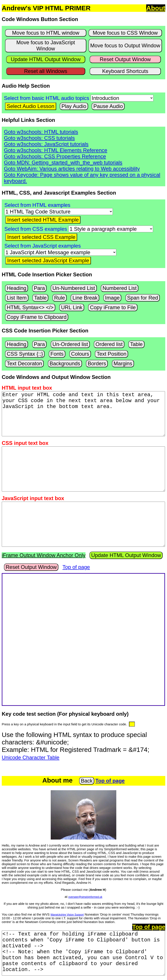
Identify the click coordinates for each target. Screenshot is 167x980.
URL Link (72, 307)
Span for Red (143, 298)
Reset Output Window (125, 59)
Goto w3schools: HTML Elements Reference (56, 150)
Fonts (57, 354)
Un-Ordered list (70, 344)
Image (112, 298)
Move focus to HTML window (46, 33)
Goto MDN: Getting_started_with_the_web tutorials (63, 162)
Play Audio (74, 106)
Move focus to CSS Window (125, 33)
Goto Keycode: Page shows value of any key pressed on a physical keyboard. (82, 178)
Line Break (85, 298)
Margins (123, 363)
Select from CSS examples (36, 229)
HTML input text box (27, 388)
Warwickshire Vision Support (67, 915)
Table (40, 298)
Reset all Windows (46, 71)
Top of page (76, 567)
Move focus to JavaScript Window (46, 45)
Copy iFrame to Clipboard (37, 317)
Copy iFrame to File (113, 307)
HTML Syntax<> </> (30, 307)
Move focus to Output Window (125, 45)
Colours (80, 354)
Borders (97, 363)
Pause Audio (108, 106)
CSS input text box (25, 443)
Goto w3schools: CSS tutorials (39, 138)
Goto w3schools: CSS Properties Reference (55, 156)
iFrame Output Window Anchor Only (44, 555)
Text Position (111, 354)
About (156, 8)
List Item (17, 298)
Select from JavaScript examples (43, 246)
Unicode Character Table (31, 757)
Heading (17, 288)
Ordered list (109, 344)
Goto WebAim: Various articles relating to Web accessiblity (72, 169)
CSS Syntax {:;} (25, 354)
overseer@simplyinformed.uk (85, 897)
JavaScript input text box (33, 498)
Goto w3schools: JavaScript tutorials (46, 144)
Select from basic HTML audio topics (47, 98)
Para (39, 288)
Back (87, 781)
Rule (60, 298)
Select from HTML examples (37, 205)
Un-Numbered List (74, 288)
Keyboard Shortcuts (125, 71)
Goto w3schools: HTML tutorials (41, 132)
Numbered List (120, 288)
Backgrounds (65, 363)
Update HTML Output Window (46, 59)
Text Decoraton (24, 363)
